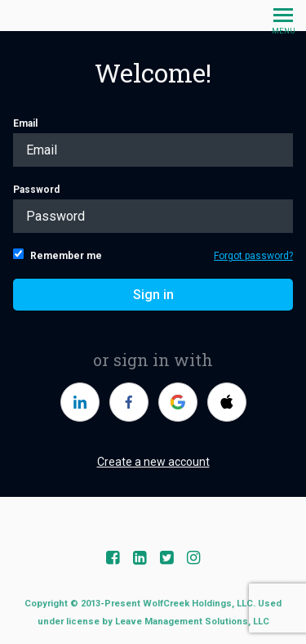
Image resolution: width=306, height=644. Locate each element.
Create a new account (153, 462)
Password (153, 208)
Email (153, 142)
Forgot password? (253, 256)
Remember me (58, 255)
